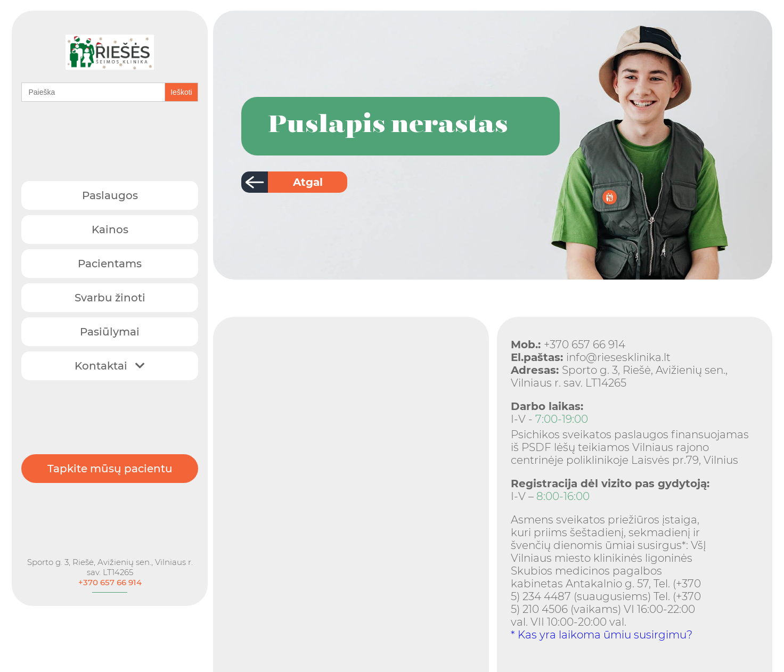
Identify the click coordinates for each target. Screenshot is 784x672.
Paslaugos (110, 193)
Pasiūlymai (110, 329)
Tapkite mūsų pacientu (110, 463)
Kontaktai (110, 363)
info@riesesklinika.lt (591, 357)
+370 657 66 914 (110, 573)
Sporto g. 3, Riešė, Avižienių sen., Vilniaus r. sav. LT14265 (110, 558)
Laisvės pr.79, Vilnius (685, 460)
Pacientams (110, 261)
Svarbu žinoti (110, 295)
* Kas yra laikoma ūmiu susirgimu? (602, 635)
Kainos (110, 227)
